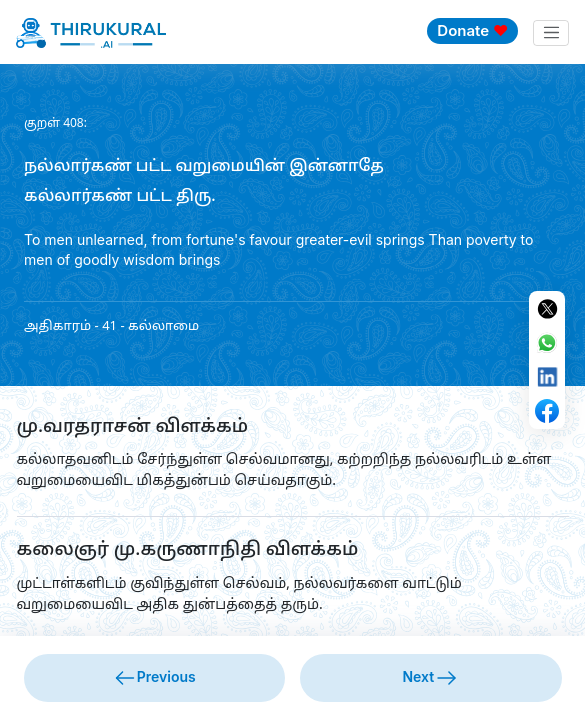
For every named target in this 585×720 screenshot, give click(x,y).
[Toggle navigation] (551, 33)
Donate (472, 30)
